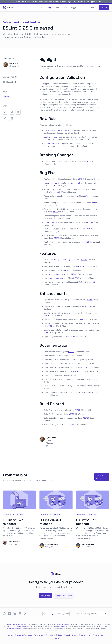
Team (42, 8)
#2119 (46, 315)
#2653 (73, 424)
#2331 (93, 282)
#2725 (87, 196)
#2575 (94, 203)
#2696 (55, 212)
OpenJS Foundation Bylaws (67, 635)
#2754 (80, 179)
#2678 (90, 229)
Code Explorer (90, 8)
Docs (57, 8)
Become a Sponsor (64, 596)
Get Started (45, 596)
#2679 (56, 238)
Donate (104, 8)
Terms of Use (39, 635)
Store (65, 8)
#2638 (80, 319)
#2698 (57, 192)
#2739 (52, 186)
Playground (75, 8)
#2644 (78, 371)
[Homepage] (8, 7)
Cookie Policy (56, 638)
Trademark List (63, 626)
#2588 (90, 300)
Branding (10, 635)
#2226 (84, 260)
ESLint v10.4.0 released (50, 522)
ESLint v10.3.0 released (87, 522)
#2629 (84, 367)
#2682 (68, 270)
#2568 (90, 222)
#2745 (77, 410)
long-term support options (92, 2)
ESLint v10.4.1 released (13, 522)
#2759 (72, 336)
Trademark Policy (49, 626)
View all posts (100, 477)
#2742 (71, 414)
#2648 (52, 326)
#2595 (89, 161)
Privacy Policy (51, 635)
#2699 (81, 266)
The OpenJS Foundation (23, 635)
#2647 (89, 242)
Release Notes (34, 22)
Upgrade (70, 2)
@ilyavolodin (15, 66)
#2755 (71, 352)
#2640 (85, 418)
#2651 (46, 333)
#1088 (76, 278)
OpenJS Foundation (16, 624)
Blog (49, 8)
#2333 (74, 274)
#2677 (52, 218)
